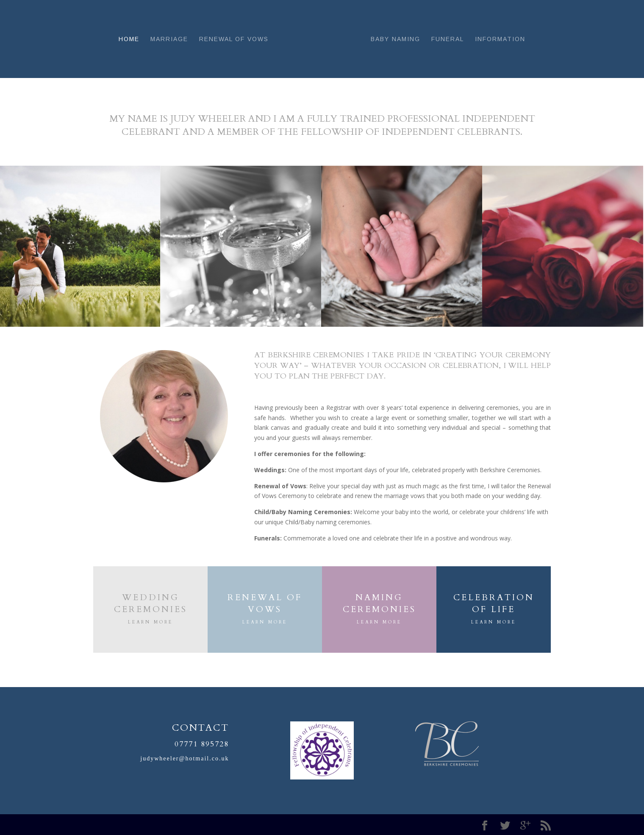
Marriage (169, 39)
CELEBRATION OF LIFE (494, 603)
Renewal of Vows (234, 39)
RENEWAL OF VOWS (265, 603)
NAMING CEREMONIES (379, 603)
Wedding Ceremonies (151, 603)
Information (500, 39)
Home (129, 39)
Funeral (448, 39)
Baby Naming (396, 39)
